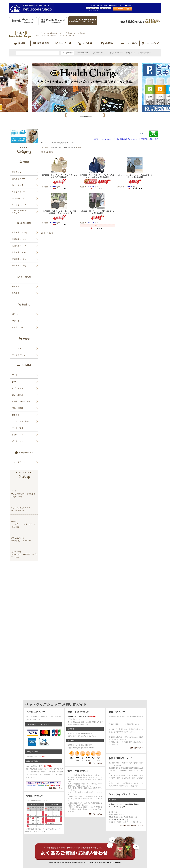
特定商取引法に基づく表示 (148, 139)
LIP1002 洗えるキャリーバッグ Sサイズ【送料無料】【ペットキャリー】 (60, 212)
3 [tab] (89, 116)
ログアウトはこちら (94, 11)
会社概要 (130, 5)
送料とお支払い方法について (104, 139)
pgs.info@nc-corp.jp (121, 820)
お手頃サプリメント (100, 53)
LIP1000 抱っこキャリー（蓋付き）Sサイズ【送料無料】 (97, 212)
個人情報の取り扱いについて (127, 139)
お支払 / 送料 (92, 5)
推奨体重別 (57, 143)
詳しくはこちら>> (56, 788)
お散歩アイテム (131, 53)
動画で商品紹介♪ (146, 53)
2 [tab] (85, 116)
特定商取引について (117, 5)
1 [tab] (81, 116)
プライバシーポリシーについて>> (131, 825)
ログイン (143, 134)
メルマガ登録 (103, 5)
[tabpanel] (85, 87)
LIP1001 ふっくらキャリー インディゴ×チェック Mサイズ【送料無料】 (97, 176)
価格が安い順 (56, 147)
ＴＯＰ (43, 143)
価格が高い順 (68, 147)
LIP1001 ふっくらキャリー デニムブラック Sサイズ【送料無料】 (136, 176)
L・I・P (49, 143)
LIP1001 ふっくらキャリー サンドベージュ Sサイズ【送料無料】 (60, 176)
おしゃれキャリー (116, 53)
